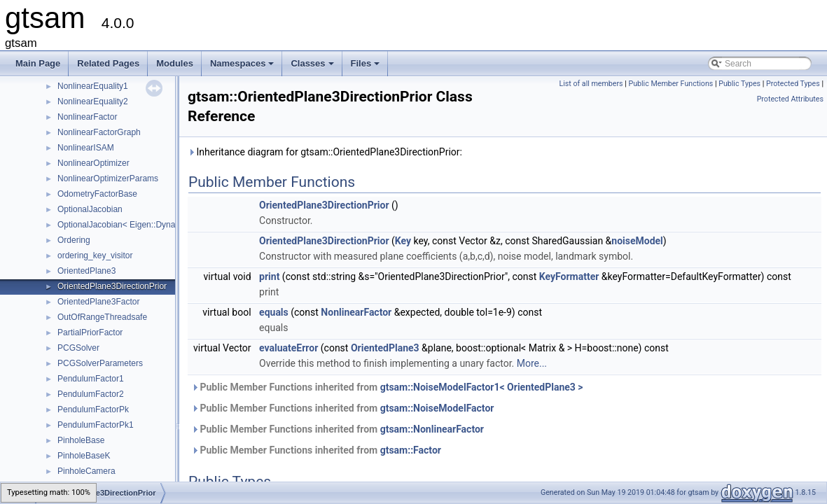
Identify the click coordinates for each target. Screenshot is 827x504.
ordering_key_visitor (95, 255)
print (269, 276)
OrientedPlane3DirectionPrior (112, 286)
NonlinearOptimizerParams (108, 178)
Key (403, 241)
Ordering (74, 240)
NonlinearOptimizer (93, 163)
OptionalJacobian (90, 209)
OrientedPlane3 (86, 271)
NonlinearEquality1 (93, 86)
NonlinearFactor (87, 117)
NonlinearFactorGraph (99, 132)
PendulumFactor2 (91, 394)
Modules (175, 63)
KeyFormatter (569, 276)
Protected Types (793, 84)
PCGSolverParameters (100, 363)
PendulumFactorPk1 (96, 425)
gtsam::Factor (411, 450)
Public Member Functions (670, 84)
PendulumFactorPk (93, 409)
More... (532, 363)
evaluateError (289, 348)
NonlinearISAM (86, 148)
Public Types (739, 84)
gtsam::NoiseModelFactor (437, 408)
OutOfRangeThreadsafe (102, 317)
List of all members (591, 84)
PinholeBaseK (84, 456)
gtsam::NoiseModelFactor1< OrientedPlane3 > (482, 387)
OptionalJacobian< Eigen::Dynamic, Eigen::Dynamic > (158, 225)
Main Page (38, 63)
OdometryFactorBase (97, 194)
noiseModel (637, 241)
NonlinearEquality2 (93, 101)
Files (367, 67)
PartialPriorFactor (90, 332)
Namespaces (243, 67)
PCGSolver (78, 348)
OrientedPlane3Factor (98, 302)
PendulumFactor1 (91, 379)
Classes (313, 67)
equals (274, 312)
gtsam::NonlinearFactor (432, 429)
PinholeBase (81, 440)
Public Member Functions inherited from (387, 387)
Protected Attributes (790, 99)
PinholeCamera (86, 471)
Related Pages (108, 63)
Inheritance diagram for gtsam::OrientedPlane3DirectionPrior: (325, 152)
